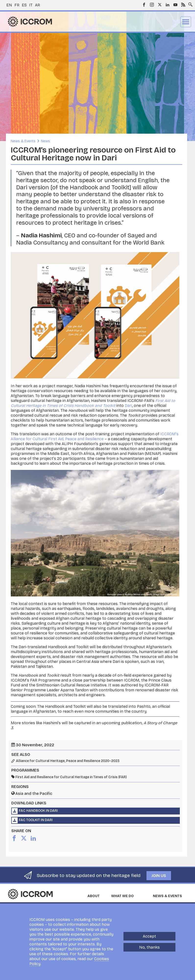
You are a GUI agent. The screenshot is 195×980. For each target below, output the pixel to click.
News (45, 141)
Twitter (160, 5)
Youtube (175, 5)
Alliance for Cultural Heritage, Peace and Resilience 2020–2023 (68, 761)
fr (17, 5)
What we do (122, 896)
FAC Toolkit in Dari (36, 820)
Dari (128, 406)
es (24, 5)
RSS (183, 5)
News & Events (23, 141)
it (31, 5)
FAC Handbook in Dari (38, 811)
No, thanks (149, 947)
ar (37, 5)
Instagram (152, 5)
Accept (149, 936)
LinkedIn (168, 5)
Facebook (144, 5)
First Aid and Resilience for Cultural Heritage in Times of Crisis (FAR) (71, 777)
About (94, 896)
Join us (159, 876)
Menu (186, 22)
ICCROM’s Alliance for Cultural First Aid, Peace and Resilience (95, 436)
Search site (189, 3)
